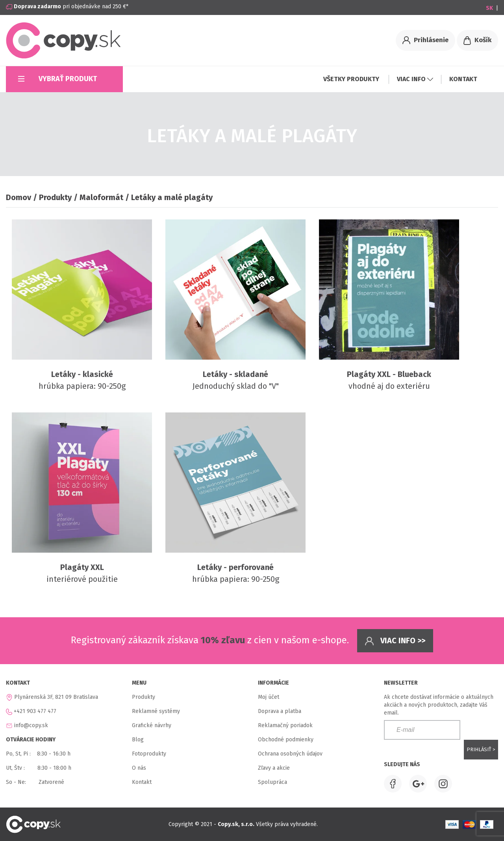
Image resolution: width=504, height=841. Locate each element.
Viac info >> (395, 641)
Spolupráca (272, 782)
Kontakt (142, 782)
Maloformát (101, 197)
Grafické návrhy (152, 725)
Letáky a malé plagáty (172, 197)
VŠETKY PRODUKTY (352, 79)
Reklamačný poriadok (285, 725)
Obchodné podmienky (286, 740)
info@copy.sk (31, 725)
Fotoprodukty (149, 754)
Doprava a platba (280, 711)
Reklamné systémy (156, 711)
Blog (138, 740)
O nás (139, 768)
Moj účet (269, 697)
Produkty (55, 197)
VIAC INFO (415, 79)
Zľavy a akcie (274, 768)
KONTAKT (463, 79)
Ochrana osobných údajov (290, 754)
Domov (19, 197)
